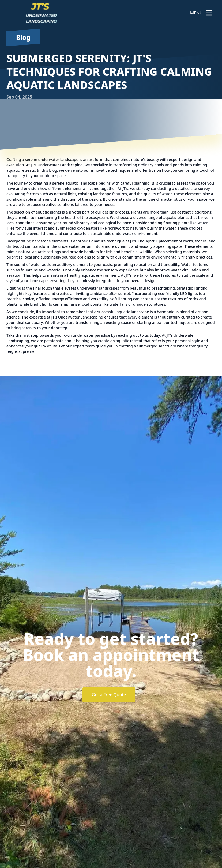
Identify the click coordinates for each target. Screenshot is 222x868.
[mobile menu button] (209, 13)
